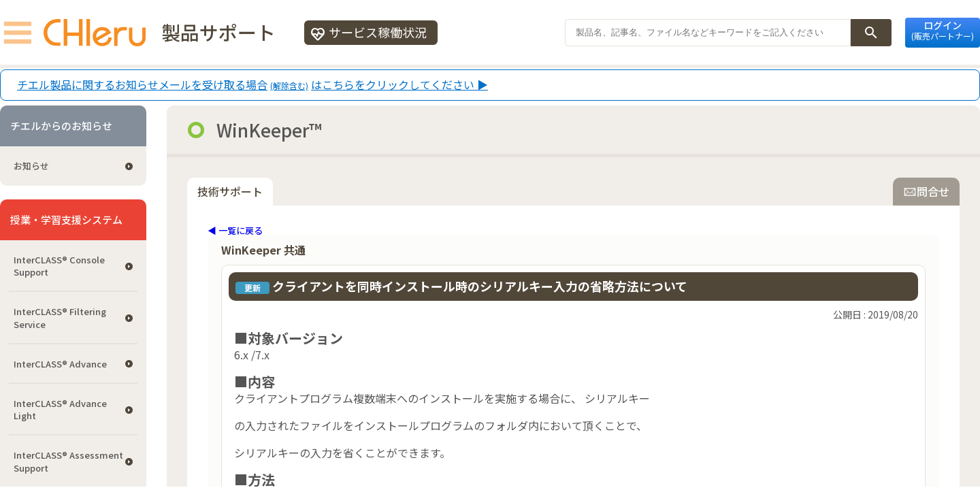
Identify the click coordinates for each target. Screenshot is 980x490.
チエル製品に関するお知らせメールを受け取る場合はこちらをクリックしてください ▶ (252, 85)
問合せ (926, 191)
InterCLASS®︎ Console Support (59, 266)
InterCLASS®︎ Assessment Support (68, 461)
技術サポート (230, 191)
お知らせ (31, 166)
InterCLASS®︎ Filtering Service (60, 317)
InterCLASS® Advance (60, 364)
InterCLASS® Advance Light (60, 409)
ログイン (943, 30)
